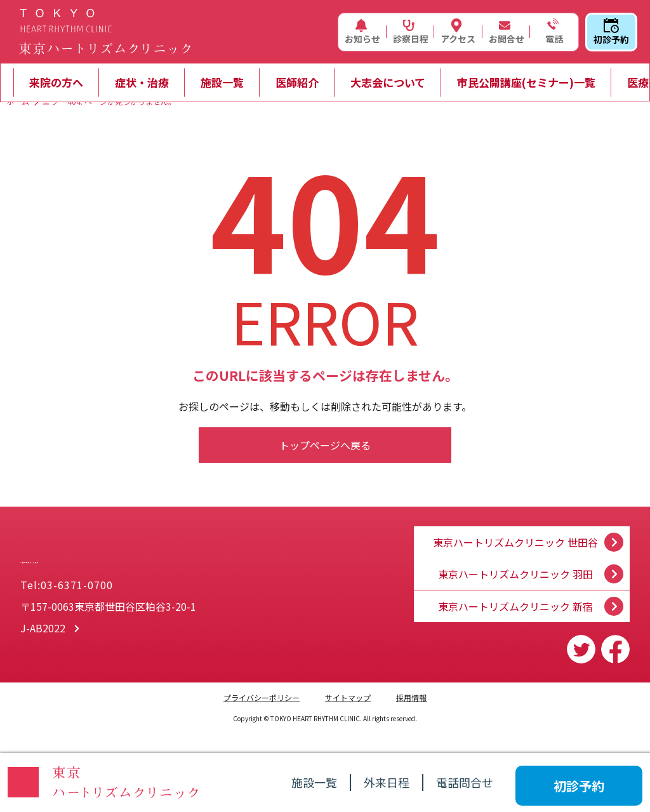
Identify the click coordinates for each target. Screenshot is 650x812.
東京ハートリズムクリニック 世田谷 (515, 530)
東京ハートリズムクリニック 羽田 (515, 568)
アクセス (458, 32)
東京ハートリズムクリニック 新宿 (515, 606)
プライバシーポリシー (262, 697)
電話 (553, 32)
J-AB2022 (43, 630)
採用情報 (411, 697)
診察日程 (411, 32)
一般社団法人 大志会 (141, 553)
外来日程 (387, 782)
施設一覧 (222, 82)
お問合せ (507, 32)
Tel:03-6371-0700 (67, 587)
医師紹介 (297, 82)
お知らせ (362, 32)
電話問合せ (465, 782)
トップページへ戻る (325, 445)
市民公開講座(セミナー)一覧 (526, 82)
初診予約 (611, 32)
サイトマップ (348, 697)
